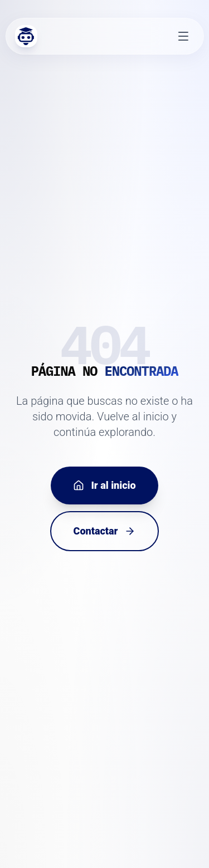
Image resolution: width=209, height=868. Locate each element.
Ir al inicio (104, 485)
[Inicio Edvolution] (26, 36)
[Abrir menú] (183, 36)
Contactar (105, 531)
